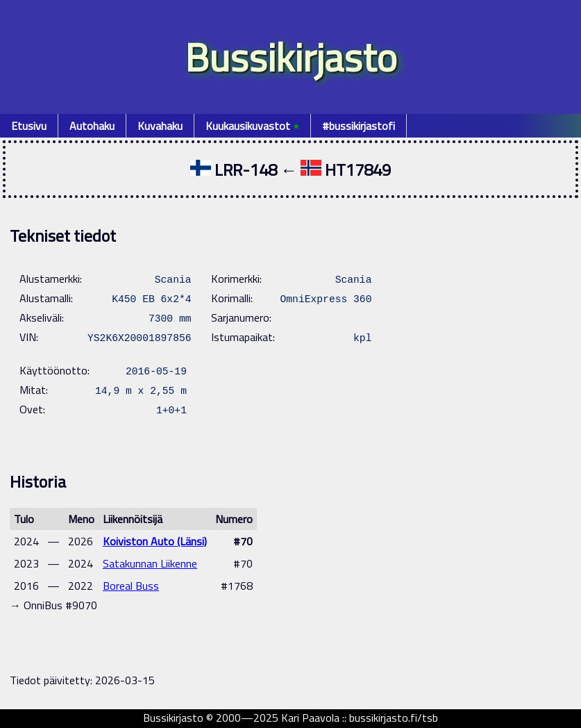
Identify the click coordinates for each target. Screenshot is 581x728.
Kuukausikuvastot (252, 126)
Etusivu (29, 126)
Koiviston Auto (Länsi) (155, 541)
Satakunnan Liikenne (150, 563)
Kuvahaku (160, 126)
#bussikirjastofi (359, 126)
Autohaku (92, 126)
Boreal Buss (131, 586)
